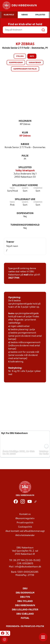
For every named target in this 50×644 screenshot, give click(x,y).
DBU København (25, 606)
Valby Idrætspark (25, 171)
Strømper (38, 188)
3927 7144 (14, 278)
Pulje (25, 156)
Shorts (25, 188)
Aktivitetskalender (25, 535)
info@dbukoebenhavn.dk (28, 567)
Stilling (20, 56)
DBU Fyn (25, 597)
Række (25, 144)
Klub (25, 133)
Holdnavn (25, 121)
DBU (25, 589)
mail (26, 275)
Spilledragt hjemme (25, 185)
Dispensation (25, 213)
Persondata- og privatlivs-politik (25, 626)
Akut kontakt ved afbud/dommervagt (25, 531)
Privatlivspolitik (25, 523)
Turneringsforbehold (25, 225)
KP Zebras (25, 136)
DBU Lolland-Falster (25, 610)
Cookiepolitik (25, 527)
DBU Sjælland (25, 614)
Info (32, 56)
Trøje (12, 188)
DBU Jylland (25, 601)
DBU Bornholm (25, 593)
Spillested (25, 168)
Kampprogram (16, 63)
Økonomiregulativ (25, 519)
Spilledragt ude (25, 199)
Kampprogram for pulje (25, 69)
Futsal (25, 618)
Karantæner (35, 63)
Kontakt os (25, 514)
